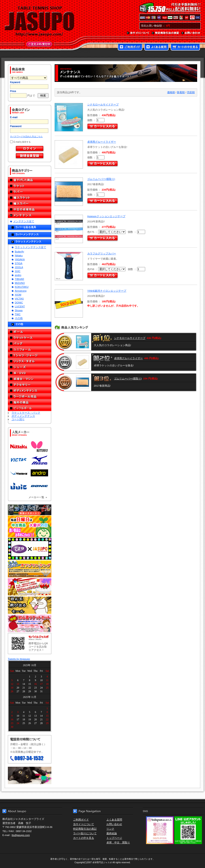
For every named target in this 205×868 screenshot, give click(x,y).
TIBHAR (19, 279)
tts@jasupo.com (21, 835)
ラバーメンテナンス (27, 234)
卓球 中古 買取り (118, 842)
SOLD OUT (68, 304)
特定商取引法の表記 (166, 33)
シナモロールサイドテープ (103, 104)
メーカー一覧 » (38, 497)
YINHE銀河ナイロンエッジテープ (107, 291)
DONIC (19, 302)
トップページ (114, 838)
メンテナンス (30, 215)
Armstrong (21, 291)
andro (18, 275)
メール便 (30, 775)
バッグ (30, 344)
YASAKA (20, 259)
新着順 (181, 92)
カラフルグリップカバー (102, 253)
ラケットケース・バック (26, 413)
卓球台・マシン (30, 379)
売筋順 (191, 92)
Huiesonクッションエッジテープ (106, 216)
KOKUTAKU (22, 287)
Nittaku (19, 255)
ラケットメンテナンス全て (30, 247)
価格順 (171, 92)
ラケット (30, 186)
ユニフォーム (30, 349)
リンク (110, 829)
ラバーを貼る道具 (26, 227)
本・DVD (30, 373)
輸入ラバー (30, 204)
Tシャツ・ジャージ (30, 355)
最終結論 (112, 833)
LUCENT (20, 306)
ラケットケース (30, 338)
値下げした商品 (30, 180)
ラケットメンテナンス (28, 241)
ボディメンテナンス (30, 391)
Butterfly (19, 251)
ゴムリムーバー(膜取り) (101, 179)
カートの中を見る (185, 47)
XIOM (18, 295)
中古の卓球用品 (30, 209)
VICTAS (19, 299)
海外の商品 (30, 402)
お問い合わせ (191, 33)
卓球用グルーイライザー (102, 142)
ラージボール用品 (30, 397)
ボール (30, 332)
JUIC (18, 271)
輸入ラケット (30, 198)
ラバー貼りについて (85, 833)
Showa (19, 310)
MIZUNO (20, 283)
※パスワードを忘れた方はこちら (26, 136)
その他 (19, 318)
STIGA (19, 263)
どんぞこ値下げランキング (30, 569)
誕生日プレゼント (30, 587)
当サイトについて (138, 33)
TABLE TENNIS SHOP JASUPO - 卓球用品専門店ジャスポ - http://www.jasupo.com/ (39, 21)
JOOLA (19, 267)
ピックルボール (30, 408)
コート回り (18, 419)
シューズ (30, 367)
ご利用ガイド (130, 47)
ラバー (30, 192)
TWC (18, 314)
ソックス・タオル (30, 361)
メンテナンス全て (24, 221)
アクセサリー (30, 385)
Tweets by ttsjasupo (19, 659)
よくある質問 (156, 47)
